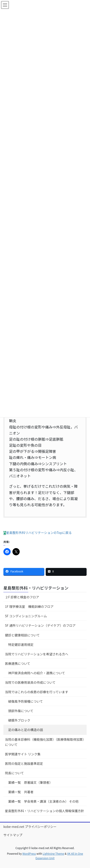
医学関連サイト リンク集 (23, 754)
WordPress (29, 853)
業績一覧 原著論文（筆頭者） (30, 782)
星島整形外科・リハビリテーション (36, 588)
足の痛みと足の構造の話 (26, 730)
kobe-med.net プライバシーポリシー (30, 827)
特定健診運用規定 (21, 645)
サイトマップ (13, 835)
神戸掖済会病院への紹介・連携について (37, 673)
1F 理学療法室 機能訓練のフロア (29, 606)
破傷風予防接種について (26, 701)
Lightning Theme (53, 853)
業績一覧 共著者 (21, 792)
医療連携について (18, 663)
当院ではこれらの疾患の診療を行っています (37, 692)
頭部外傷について (21, 711)
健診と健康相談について (22, 635)
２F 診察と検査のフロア (22, 597)
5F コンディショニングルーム (26, 616)
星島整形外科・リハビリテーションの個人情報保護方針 (45, 811)
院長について (14, 773)
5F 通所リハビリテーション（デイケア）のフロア (40, 625)
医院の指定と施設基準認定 (24, 763)
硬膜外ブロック (19, 720)
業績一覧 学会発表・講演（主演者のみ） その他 (43, 801)
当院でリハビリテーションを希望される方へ (37, 654)
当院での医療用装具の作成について (30, 682)
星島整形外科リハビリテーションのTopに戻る (38, 533)
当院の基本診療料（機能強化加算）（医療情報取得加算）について (45, 742)
